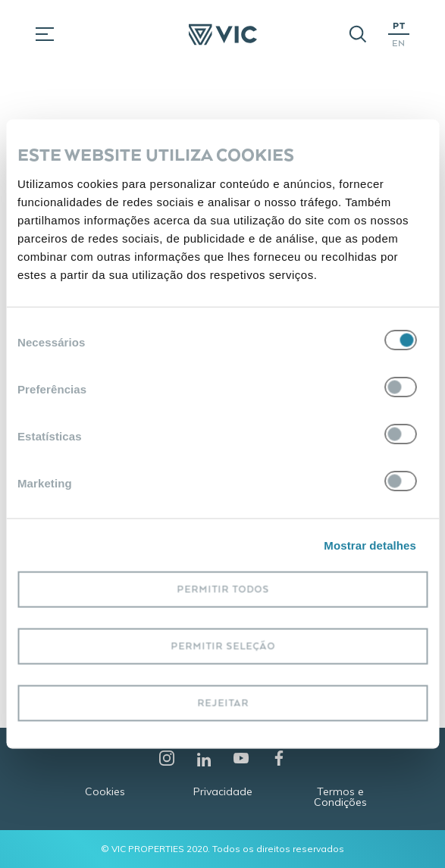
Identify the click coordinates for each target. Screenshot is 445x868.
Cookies (105, 791)
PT (399, 25)
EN (399, 43)
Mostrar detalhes (370, 545)
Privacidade (223, 791)
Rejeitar (223, 703)
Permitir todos (223, 589)
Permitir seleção (223, 646)
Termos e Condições (340, 797)
